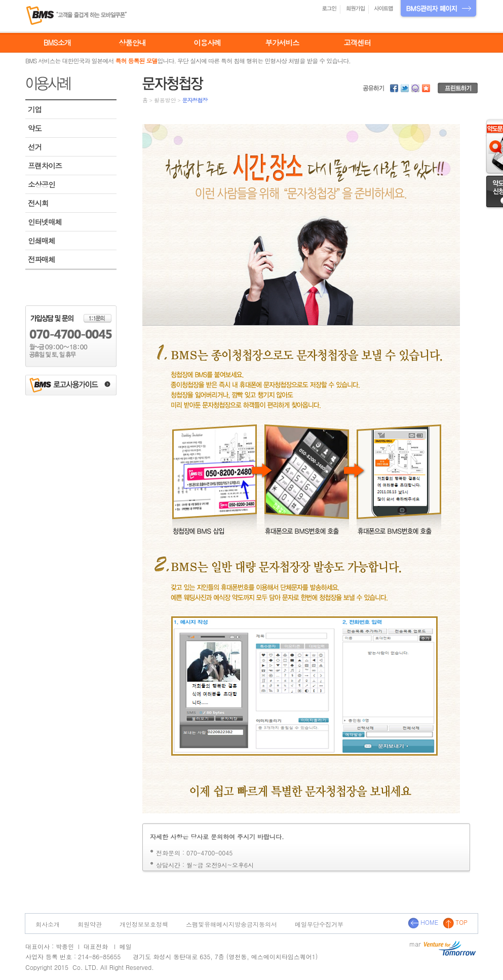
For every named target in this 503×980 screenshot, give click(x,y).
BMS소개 (57, 43)
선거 (35, 147)
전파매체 (42, 259)
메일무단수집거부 (319, 924)
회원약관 (90, 924)
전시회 (38, 203)
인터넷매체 (45, 222)
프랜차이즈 (45, 166)
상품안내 (132, 43)
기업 (35, 109)
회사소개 (48, 924)
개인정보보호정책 (144, 924)
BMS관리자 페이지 (438, 9)
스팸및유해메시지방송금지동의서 (231, 924)
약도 (35, 128)
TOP (455, 922)
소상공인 (42, 184)
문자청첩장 (195, 100)
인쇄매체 (42, 241)
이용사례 (207, 43)
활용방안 (165, 100)
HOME (423, 922)
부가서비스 (282, 43)
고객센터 (357, 43)
